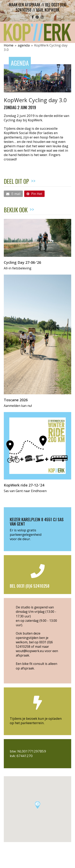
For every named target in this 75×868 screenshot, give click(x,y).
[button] (13, 194)
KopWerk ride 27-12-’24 (24, 485)
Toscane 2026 (16, 400)
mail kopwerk (48, 10)
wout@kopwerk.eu (30, 651)
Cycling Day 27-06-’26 (22, 262)
